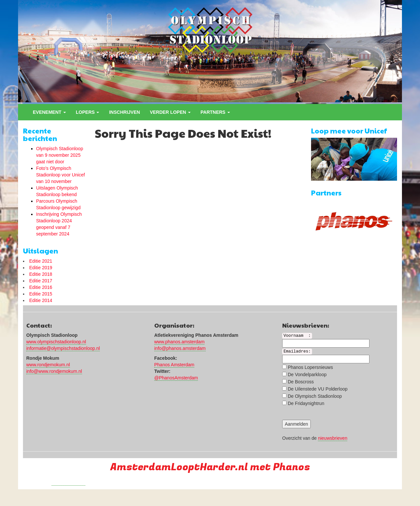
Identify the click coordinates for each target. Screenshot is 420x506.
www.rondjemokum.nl (48, 365)
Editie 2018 (41, 274)
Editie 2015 (41, 294)
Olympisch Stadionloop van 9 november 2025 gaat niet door (60, 155)
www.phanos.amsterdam (179, 342)
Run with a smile (68, 483)
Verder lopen (170, 112)
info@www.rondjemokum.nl (54, 371)
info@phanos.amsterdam (180, 348)
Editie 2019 (41, 268)
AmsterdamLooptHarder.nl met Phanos (210, 467)
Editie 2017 (41, 281)
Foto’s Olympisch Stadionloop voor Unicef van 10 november (61, 175)
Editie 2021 (41, 261)
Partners (215, 112)
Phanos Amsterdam (174, 365)
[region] (210, 51)
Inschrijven (124, 112)
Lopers (87, 112)
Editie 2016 (41, 287)
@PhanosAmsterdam (176, 378)
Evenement (49, 112)
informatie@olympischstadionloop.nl (63, 348)
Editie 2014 (41, 300)
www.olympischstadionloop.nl (56, 342)
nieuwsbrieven (333, 438)
